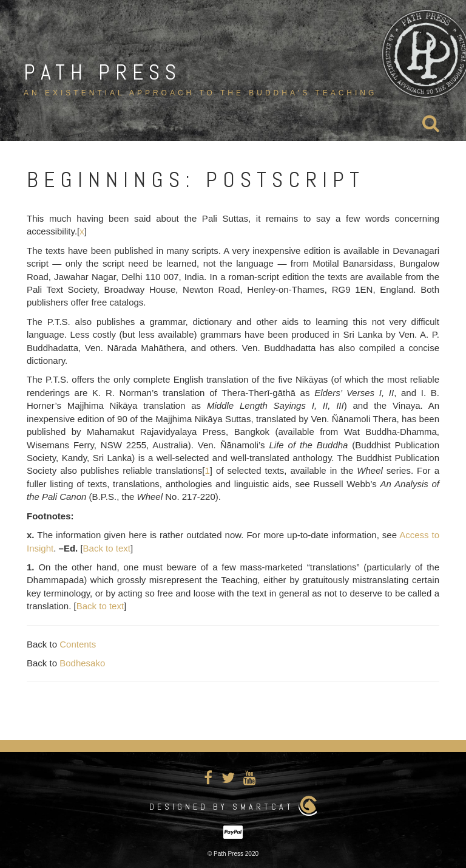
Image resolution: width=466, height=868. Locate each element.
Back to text (107, 548)
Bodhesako (82, 663)
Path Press (103, 72)
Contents (78, 644)
